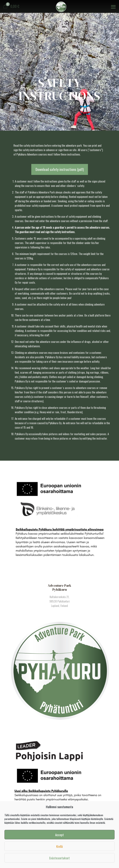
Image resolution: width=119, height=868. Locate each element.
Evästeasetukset (59, 858)
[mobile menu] (113, 6)
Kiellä (59, 846)
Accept (59, 835)
